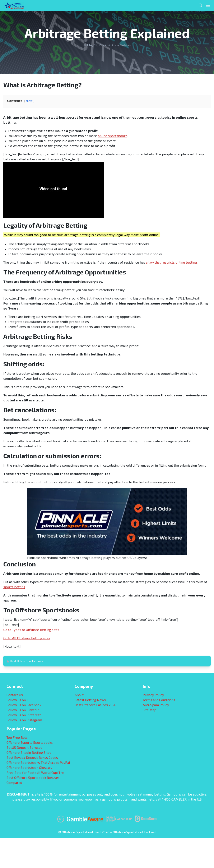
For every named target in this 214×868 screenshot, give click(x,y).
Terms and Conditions (159, 700)
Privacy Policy (153, 695)
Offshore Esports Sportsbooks (30, 742)
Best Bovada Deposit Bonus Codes (32, 757)
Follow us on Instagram (24, 720)
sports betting (14, 587)
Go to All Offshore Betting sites (27, 638)
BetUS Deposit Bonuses (24, 747)
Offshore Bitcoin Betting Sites (29, 752)
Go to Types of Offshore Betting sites (31, 630)
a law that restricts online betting (171, 262)
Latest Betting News (90, 700)
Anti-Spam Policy (156, 705)
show (29, 101)
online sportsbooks (113, 136)
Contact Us (15, 695)
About (79, 695)
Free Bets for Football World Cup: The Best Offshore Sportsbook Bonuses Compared (35, 777)
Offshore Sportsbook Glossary (29, 767)
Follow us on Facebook (24, 705)
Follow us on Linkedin (23, 710)
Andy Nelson (121, 45)
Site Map (150, 710)
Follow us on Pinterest (24, 715)
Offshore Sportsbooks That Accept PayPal (38, 762)
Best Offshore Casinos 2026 (95, 705)
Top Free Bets (17, 737)
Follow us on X (17, 700)
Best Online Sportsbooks (27, 661)
